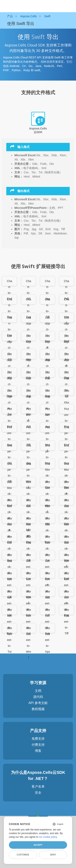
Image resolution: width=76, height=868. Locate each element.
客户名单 (38, 787)
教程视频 (38, 709)
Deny (53, 855)
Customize (23, 855)
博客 (38, 751)
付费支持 (38, 745)
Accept (38, 845)
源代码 (38, 697)
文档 (38, 691)
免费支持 (38, 739)
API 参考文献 (38, 703)
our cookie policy (48, 837)
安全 (38, 793)
